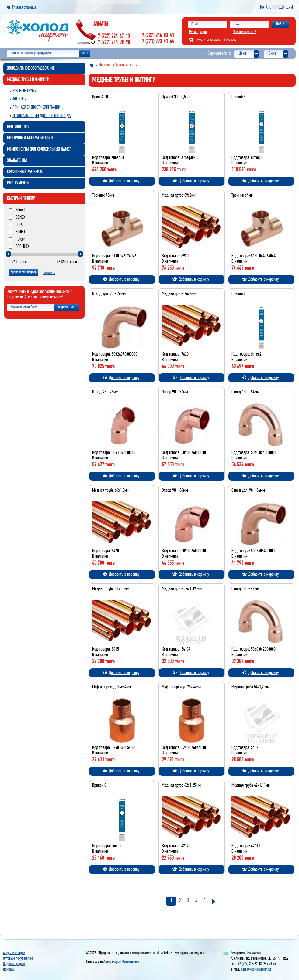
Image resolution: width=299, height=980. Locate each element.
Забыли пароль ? (245, 32)
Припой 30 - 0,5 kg (176, 97)
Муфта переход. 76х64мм (181, 687)
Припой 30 (100, 97)
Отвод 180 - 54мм (245, 392)
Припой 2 (238, 294)
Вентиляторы (18, 127)
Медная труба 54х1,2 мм (250, 687)
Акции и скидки (14, 953)
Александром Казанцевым (121, 962)
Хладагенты (17, 161)
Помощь (9, 969)
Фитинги (20, 99)
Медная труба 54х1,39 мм (182, 589)
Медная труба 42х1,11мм (251, 785)
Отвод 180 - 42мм (245, 589)
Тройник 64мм (242, 195)
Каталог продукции (276, 7)
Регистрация (198, 32)
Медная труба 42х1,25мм (181, 785)
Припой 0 (99, 785)
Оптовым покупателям (18, 959)
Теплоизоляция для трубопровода (42, 116)
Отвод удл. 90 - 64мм (248, 490)
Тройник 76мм (103, 195)
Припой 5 (238, 97)
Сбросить (49, 273)
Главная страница (24, 7)
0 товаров (230, 40)
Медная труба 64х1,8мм (111, 490)
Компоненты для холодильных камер (39, 149)
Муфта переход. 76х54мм (112, 687)
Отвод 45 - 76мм (105, 392)
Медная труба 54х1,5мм (111, 589)
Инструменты (18, 183)
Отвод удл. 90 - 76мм (109, 294)
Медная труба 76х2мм (179, 294)
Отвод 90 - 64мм (175, 490)
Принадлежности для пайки (36, 107)
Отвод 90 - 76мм (175, 392)
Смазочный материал (25, 172)
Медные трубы (24, 91)
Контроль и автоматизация (30, 138)
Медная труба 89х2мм (179, 195)
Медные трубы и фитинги (28, 80)
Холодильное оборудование (31, 68)
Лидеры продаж (14, 964)
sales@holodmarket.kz (256, 969)
